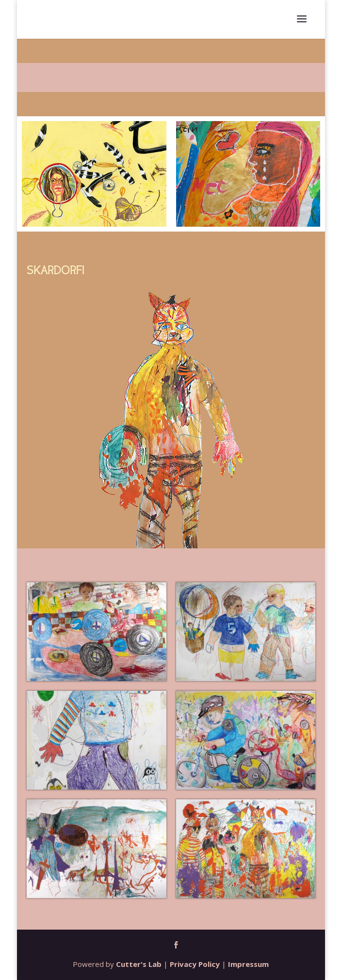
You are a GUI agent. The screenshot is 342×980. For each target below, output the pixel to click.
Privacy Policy (195, 964)
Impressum (248, 964)
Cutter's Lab (139, 964)
